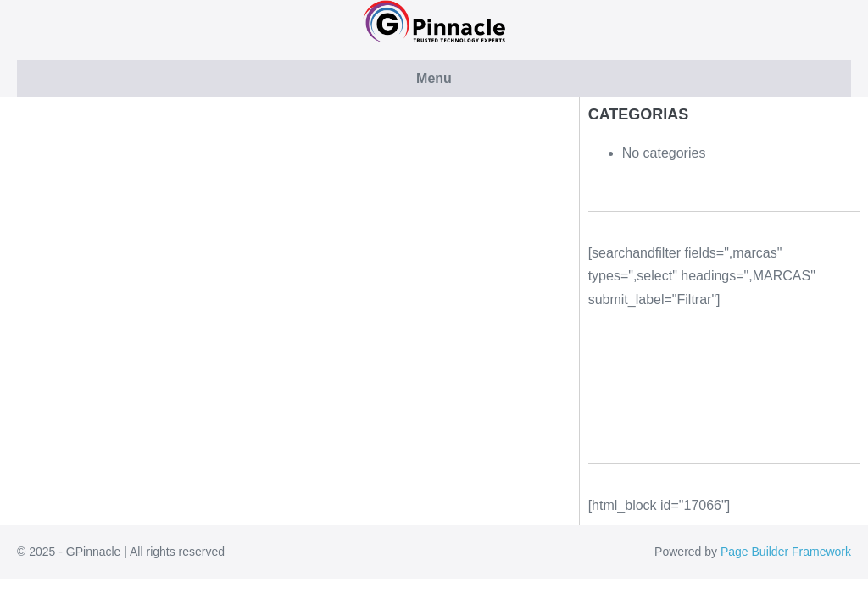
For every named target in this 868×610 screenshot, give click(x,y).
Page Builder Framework (786, 552)
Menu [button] (434, 78)
